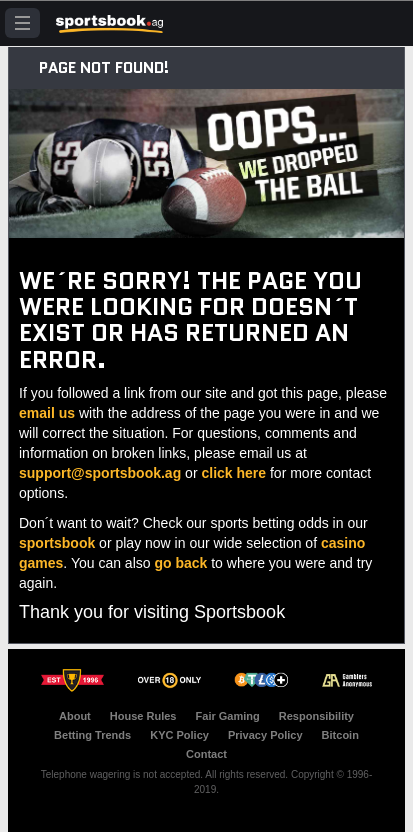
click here (233, 473)
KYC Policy (179, 735)
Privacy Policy (265, 735)
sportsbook (57, 543)
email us (47, 413)
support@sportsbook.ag (100, 473)
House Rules (143, 716)
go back (180, 563)
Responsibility (316, 716)
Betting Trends (92, 735)
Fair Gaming (228, 716)
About (75, 716)
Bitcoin (340, 735)
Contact (206, 754)
